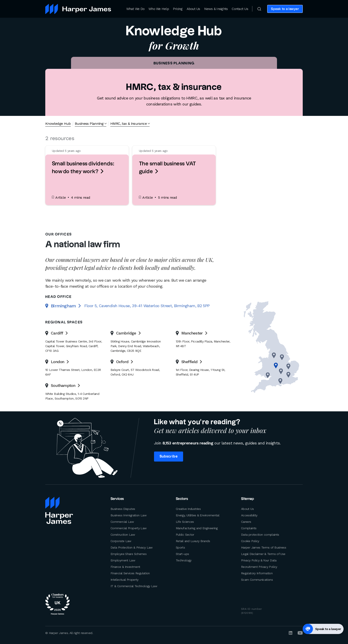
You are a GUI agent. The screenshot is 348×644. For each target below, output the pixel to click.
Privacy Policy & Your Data (259, 560)
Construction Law (123, 535)
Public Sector (185, 535)
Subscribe (169, 457)
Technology (184, 560)
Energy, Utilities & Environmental (198, 515)
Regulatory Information (257, 573)
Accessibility (249, 515)
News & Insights (216, 9)
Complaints (249, 528)
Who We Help (159, 9)
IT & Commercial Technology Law (134, 586)
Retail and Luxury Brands (193, 541)
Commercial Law (122, 522)
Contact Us (240, 9)
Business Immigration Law (129, 515)
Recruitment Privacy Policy (259, 567)
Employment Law (123, 560)
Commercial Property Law (129, 528)
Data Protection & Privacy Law (132, 547)
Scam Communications (257, 580)
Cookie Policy (250, 541)
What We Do (135, 9)
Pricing (178, 9)
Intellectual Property (125, 580)
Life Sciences (185, 522)
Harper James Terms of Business (264, 547)
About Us (193, 9)
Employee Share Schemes (129, 554)
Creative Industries (188, 509)
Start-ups (182, 554)
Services (117, 499)
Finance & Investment (125, 567)
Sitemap (247, 499)
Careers (246, 522)
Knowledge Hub (58, 124)
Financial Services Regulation (130, 573)
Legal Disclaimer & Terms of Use (263, 554)
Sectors (182, 499)
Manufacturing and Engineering (197, 528)
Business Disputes (123, 509)
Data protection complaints (260, 535)
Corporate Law (121, 541)
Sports (180, 547)
